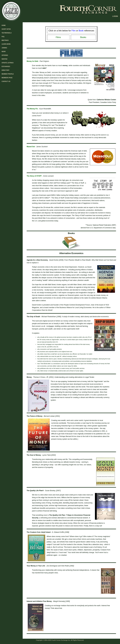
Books (83, 37)
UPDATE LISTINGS (8, 63)
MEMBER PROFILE (8, 74)
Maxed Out (31, 147)
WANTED (4, 59)
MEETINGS (5, 40)
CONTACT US (6, 81)
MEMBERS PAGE (7, 78)
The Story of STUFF (34, 176)
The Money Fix (32, 109)
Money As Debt (32, 61)
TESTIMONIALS (7, 33)
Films (58, 37)
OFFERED (5, 55)
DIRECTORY (5, 70)
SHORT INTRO (6, 29)
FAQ (3, 37)
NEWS (4, 52)
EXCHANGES (6, 67)
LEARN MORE (6, 44)
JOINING (4, 48)
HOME (4, 25)
